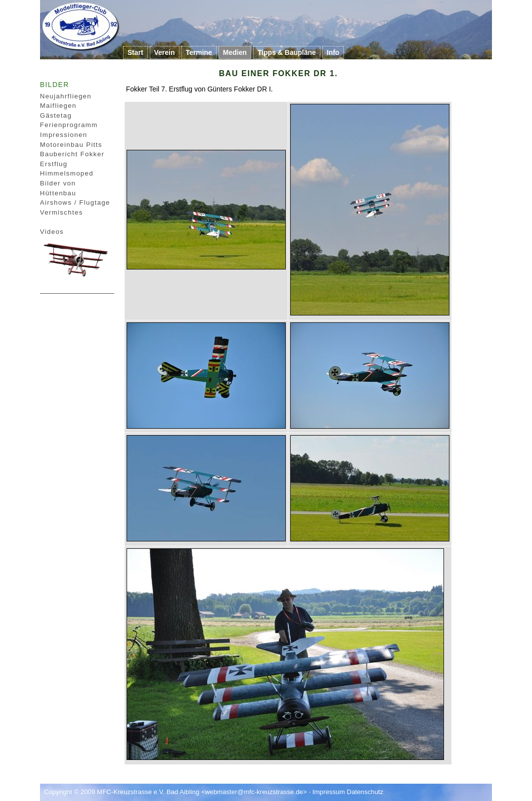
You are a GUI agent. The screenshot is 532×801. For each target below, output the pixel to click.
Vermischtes (62, 212)
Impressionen (64, 135)
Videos (52, 232)
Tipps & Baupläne (287, 52)
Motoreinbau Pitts (71, 145)
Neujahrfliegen (66, 96)
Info (333, 52)
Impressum (329, 792)
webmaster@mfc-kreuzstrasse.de (254, 792)
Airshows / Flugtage (75, 202)
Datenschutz (365, 792)
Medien (235, 52)
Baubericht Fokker (72, 154)
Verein (165, 52)
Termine (199, 52)
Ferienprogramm (69, 125)
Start (135, 52)
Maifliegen (58, 106)
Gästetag (56, 115)
